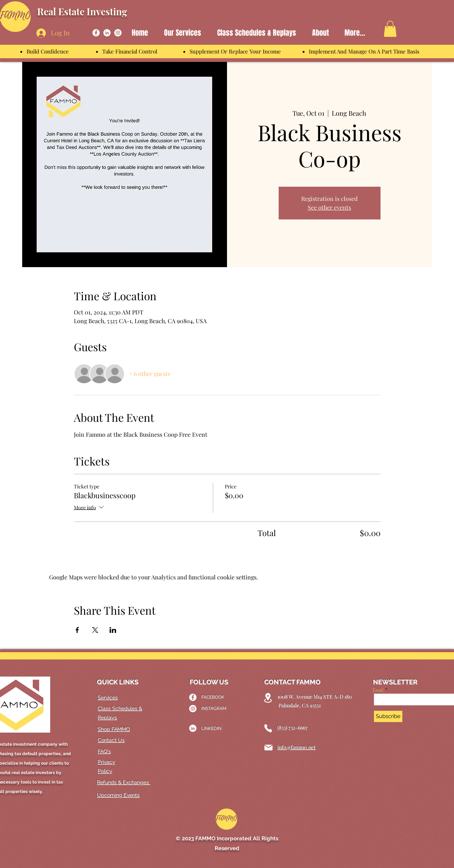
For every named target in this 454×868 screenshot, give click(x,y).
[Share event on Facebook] (77, 630)
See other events (329, 207)
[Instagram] (118, 33)
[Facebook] (96, 33)
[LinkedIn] (107, 33)
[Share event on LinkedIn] (113, 630)
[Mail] (268, 748)
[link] (390, 29)
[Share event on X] (95, 630)
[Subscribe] (388, 716)
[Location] (268, 698)
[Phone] (268, 728)
